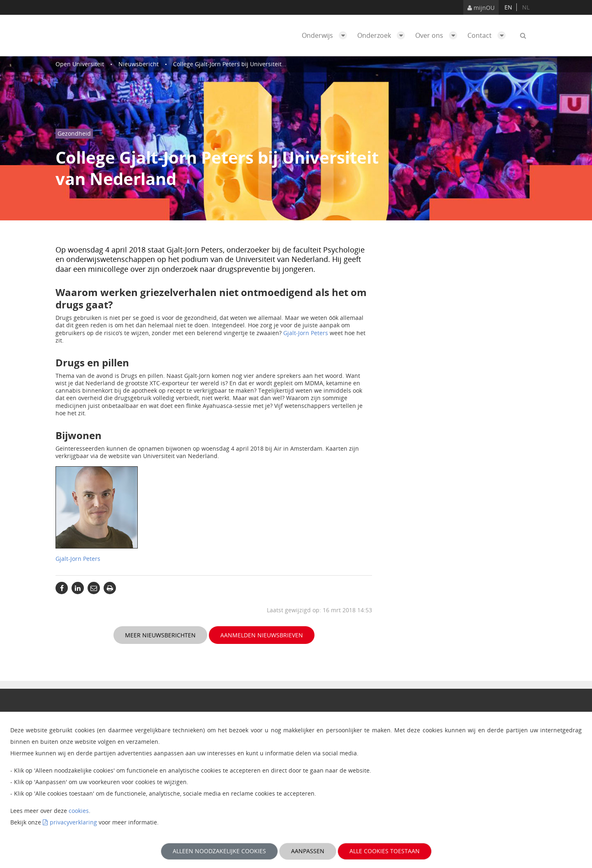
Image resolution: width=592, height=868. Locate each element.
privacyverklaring (73, 822)
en (508, 7)
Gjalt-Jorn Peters (306, 333)
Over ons (438, 35)
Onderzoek (383, 35)
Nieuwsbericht (139, 64)
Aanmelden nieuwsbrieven (262, 635)
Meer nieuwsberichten (160, 635)
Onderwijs (326, 35)
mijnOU (481, 8)
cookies (79, 811)
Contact (489, 35)
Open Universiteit (80, 64)
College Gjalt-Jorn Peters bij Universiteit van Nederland (249, 64)
